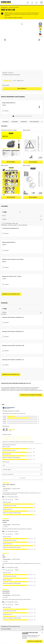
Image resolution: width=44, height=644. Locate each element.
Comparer (6, 128)
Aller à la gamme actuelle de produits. (14, 18)
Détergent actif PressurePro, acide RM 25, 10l (13, 414)
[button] (5, 40)
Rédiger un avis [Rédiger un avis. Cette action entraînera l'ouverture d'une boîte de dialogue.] (20, 81)
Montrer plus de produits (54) (11, 532)
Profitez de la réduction (35, 641)
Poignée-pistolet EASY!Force (9, 123)
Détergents (24, 139)
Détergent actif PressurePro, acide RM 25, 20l (13, 448)
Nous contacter (22, 89)
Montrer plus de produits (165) (11, 373)
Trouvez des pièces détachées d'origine (31, 553)
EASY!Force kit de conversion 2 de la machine (13, 324)
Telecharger (11, 179)
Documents (6, 139)
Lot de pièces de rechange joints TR (10, 255)
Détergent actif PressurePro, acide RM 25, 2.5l (13, 517)
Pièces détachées (34, 139)
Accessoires (15, 139)
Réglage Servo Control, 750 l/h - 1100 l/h (12, 358)
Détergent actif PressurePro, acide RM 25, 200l (13, 483)
